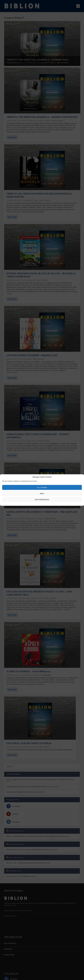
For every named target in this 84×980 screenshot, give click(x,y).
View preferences (42, 499)
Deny (42, 493)
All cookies (42, 487)
